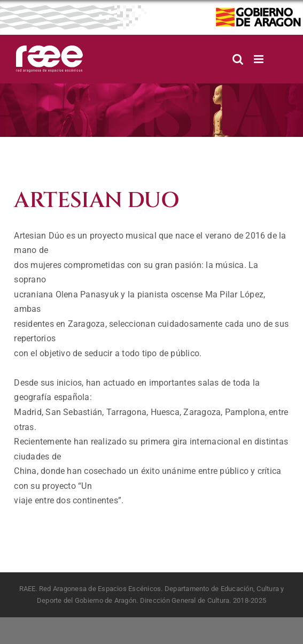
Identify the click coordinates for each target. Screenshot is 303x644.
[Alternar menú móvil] (259, 59)
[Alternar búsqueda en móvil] (238, 59)
